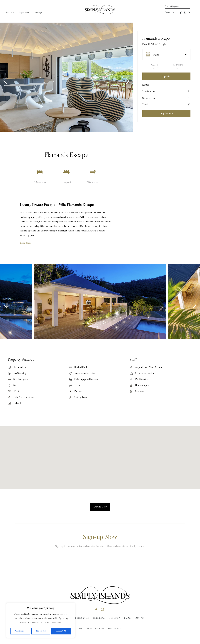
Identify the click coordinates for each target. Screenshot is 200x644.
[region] (41, 620)
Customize (20, 631)
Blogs (128, 618)
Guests (155, 65)
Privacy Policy (115, 629)
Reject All (41, 631)
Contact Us (169, 12)
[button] (128, 81)
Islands (10, 13)
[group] (66, 77)
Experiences (24, 13)
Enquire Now (100, 507)
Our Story (115, 618)
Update (166, 76)
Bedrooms (178, 65)
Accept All (61, 631)
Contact (140, 618)
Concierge (38, 13)
